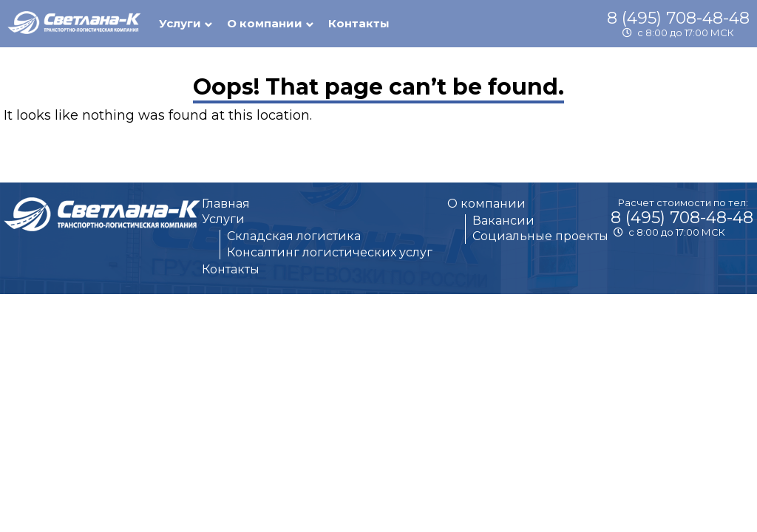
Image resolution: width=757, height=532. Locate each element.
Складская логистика (294, 236)
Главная (226, 204)
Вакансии (503, 221)
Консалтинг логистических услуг (330, 252)
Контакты (359, 23)
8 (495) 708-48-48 (678, 18)
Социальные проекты (540, 236)
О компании (486, 204)
